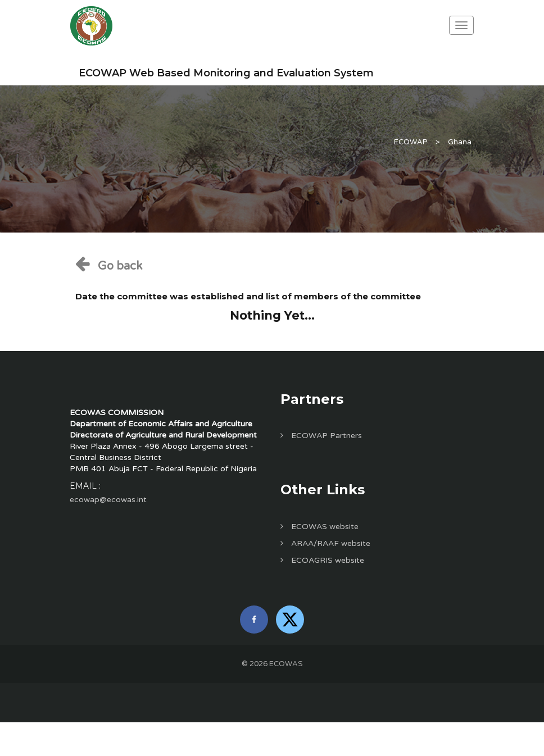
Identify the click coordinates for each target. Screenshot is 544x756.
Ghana (460, 142)
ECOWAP (411, 142)
